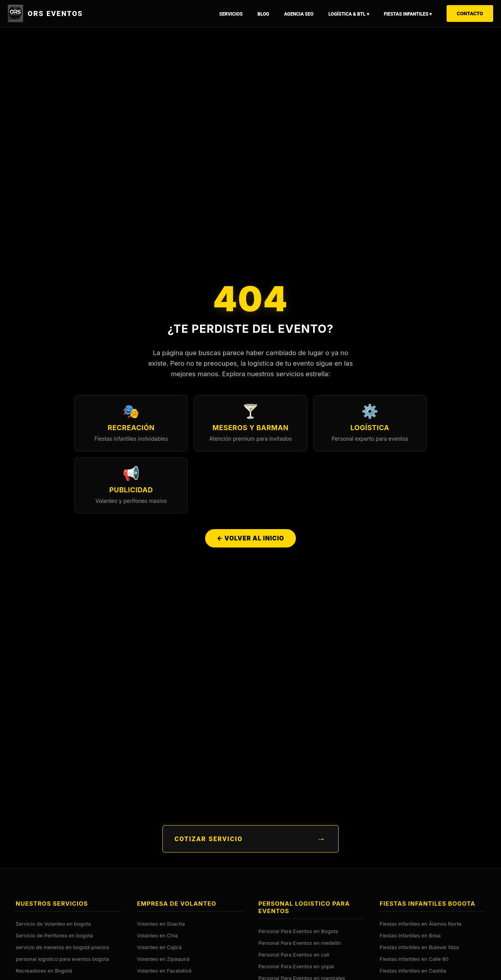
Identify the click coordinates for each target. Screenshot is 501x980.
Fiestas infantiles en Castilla (413, 970)
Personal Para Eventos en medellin (300, 942)
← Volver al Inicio (250, 539)
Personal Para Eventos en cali (294, 954)
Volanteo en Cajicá (159, 947)
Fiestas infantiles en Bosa (410, 935)
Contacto (470, 13)
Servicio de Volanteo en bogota (53, 923)
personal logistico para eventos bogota (62, 958)
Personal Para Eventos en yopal (296, 966)
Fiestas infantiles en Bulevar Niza (419, 947)
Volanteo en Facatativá (164, 970)
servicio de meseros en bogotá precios (62, 947)
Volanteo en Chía (157, 935)
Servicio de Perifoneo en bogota (54, 935)
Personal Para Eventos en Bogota (298, 931)
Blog (263, 14)
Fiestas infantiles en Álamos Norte (421, 923)
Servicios (231, 14)
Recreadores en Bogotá (44, 970)
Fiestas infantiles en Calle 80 (414, 958)
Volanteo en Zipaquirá (163, 958)
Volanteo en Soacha (161, 923)
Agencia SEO (299, 14)
